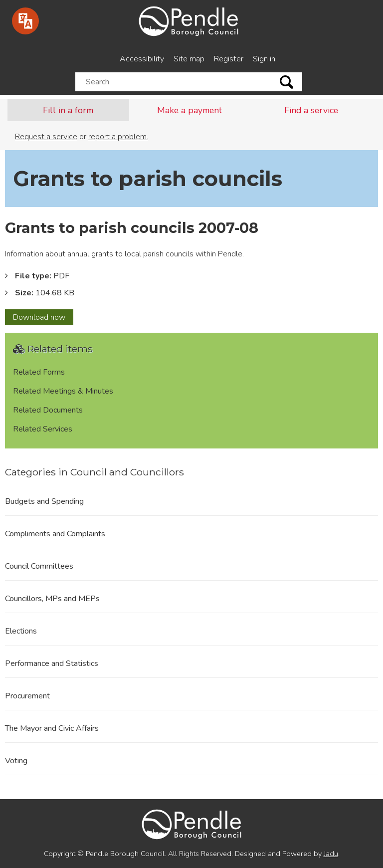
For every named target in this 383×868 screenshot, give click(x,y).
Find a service (311, 110)
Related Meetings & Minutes (63, 391)
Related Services (43, 429)
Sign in (264, 59)
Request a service (46, 137)
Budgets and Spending (44, 501)
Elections (21, 631)
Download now (43, 318)
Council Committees (39, 566)
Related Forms (39, 372)
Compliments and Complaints (55, 534)
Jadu (331, 854)
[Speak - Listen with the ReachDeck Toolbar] (25, 21)
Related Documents (48, 410)
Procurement (27, 696)
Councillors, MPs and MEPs (52, 599)
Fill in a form (68, 110)
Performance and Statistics (52, 663)
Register (229, 59)
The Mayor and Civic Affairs (52, 728)
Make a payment (190, 110)
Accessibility (142, 59)
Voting (16, 761)
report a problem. (118, 137)
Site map (189, 59)
